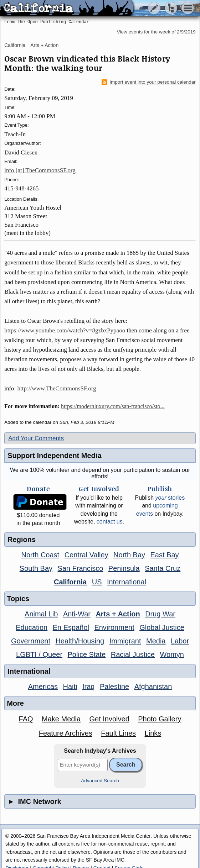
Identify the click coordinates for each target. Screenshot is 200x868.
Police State (87, 654)
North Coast (40, 555)
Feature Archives (66, 733)
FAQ (26, 719)
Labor (180, 641)
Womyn (172, 654)
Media (156, 641)
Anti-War (77, 614)
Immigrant (125, 641)
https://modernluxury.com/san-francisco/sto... (113, 406)
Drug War (160, 614)
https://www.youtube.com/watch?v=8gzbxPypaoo (65, 330)
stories (170, 498)
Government (31, 641)
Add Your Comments (36, 438)
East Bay (165, 555)
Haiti (70, 686)
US (97, 582)
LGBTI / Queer (39, 654)
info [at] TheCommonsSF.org (40, 170)
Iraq (88, 686)
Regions (22, 540)
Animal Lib (41, 614)
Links (153, 733)
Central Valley (86, 555)
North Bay (129, 555)
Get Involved (109, 719)
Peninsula (124, 568)
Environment (114, 627)
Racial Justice (133, 654)
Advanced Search (100, 781)
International (127, 582)
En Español (71, 627)
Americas (43, 686)
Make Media (61, 719)
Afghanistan (153, 686)
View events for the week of (156, 32)
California (15, 45)
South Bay (36, 568)
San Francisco (81, 568)
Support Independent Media (54, 456)
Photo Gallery (160, 719)
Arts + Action (44, 45)
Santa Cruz (163, 568)
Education (32, 627)
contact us (110, 522)
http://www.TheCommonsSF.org (57, 388)
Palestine (114, 686)
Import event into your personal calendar (149, 82)
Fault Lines (118, 733)
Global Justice (162, 627)
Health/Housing (80, 641)
